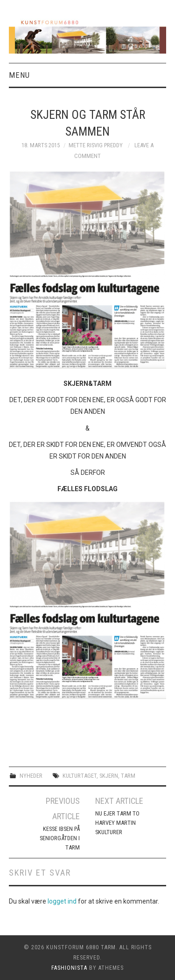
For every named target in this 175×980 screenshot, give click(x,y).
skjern (109, 776)
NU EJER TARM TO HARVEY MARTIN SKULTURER (117, 823)
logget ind (62, 901)
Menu (19, 75)
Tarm (128, 776)
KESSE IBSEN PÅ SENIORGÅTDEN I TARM (60, 838)
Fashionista (69, 968)
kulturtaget (80, 776)
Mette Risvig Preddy (96, 145)
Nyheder (31, 776)
